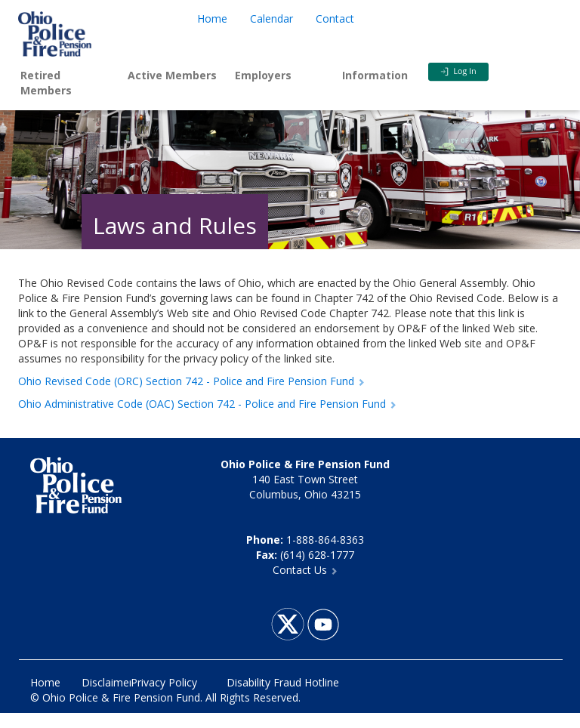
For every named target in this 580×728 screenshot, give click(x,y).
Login (482, 72)
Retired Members (46, 83)
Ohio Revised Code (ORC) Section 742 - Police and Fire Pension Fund (191, 381)
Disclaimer (107, 682)
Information (375, 75)
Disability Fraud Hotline (283, 682)
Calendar (271, 19)
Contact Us (305, 570)
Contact (335, 19)
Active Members (172, 75)
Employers (263, 75)
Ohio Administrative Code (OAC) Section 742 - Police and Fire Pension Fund (207, 404)
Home (212, 19)
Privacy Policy (164, 682)
